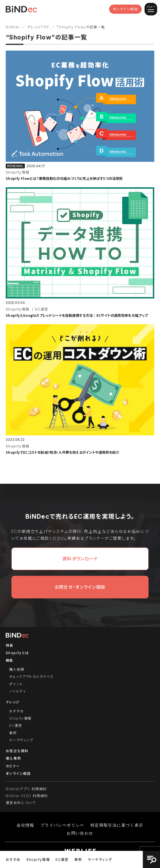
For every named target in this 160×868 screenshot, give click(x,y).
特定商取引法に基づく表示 (117, 825)
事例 (78, 860)
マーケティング (100, 860)
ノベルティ (17, 691)
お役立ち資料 (17, 751)
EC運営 (62, 860)
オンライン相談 (125, 9)
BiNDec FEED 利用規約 (27, 796)
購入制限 (17, 669)
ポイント (16, 684)
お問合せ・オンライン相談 (80, 587)
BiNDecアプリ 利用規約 (26, 789)
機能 (10, 660)
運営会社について (21, 803)
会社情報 (25, 825)
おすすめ (13, 860)
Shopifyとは (17, 653)
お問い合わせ (80, 833)
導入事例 (13, 758)
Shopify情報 (38, 860)
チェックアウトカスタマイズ (31, 677)
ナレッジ (13, 702)
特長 (10, 645)
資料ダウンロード (80, 559)
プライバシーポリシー (62, 825)
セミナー (13, 766)
